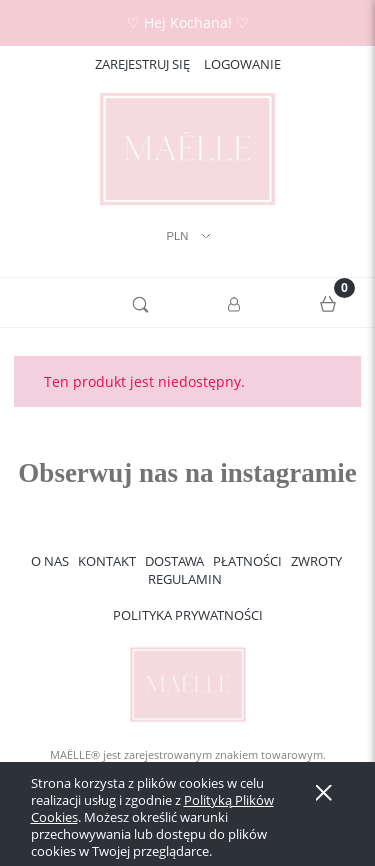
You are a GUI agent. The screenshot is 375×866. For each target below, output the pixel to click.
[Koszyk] (328, 303)
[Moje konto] (235, 306)
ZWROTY (316, 561)
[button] (47, 303)
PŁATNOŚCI (247, 561)
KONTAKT (107, 561)
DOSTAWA (174, 561)
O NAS (50, 561)
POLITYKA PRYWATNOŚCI (188, 615)
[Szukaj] (141, 303)
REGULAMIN (185, 579)
